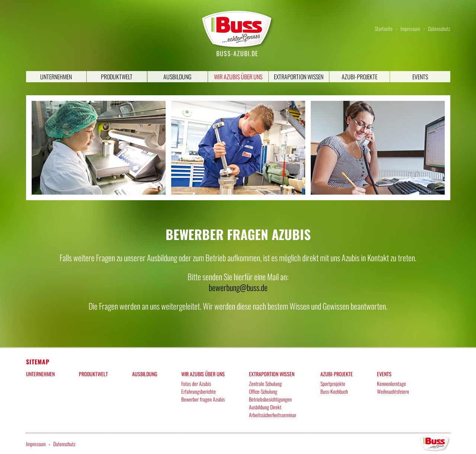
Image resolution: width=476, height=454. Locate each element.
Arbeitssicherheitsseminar (273, 415)
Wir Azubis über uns (238, 77)
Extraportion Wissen (299, 77)
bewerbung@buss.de (238, 287)
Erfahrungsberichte (199, 391)
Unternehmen (56, 77)
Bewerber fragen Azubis (203, 399)
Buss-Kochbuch (334, 391)
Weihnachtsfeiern (393, 391)
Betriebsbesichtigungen (270, 399)
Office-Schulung (263, 391)
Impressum (410, 28)
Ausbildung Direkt (265, 407)
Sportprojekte (333, 383)
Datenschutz (439, 28)
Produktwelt (117, 77)
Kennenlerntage (392, 383)
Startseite (384, 28)
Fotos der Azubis (196, 383)
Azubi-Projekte (360, 77)
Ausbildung (177, 77)
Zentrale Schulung (265, 383)
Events (420, 77)
